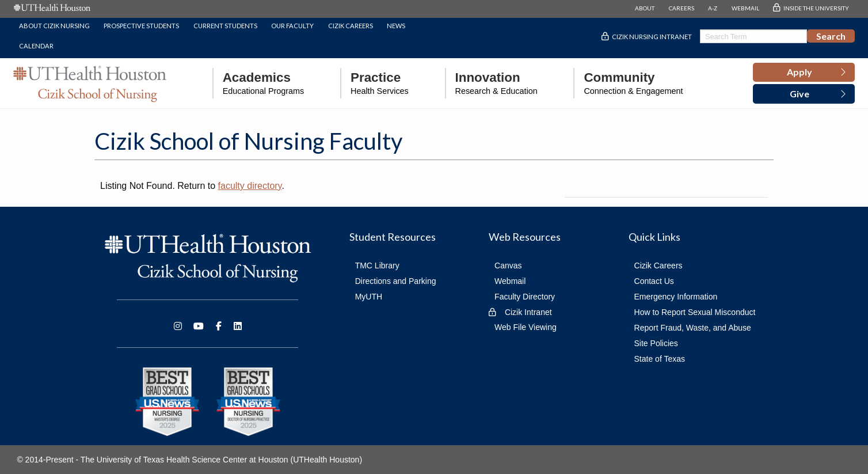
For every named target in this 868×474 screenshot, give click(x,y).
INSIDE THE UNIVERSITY (816, 8)
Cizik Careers (351, 26)
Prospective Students (141, 26)
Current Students (225, 26)
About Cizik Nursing (54, 26)
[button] (804, 73)
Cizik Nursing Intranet (652, 37)
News (396, 26)
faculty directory (250, 186)
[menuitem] (258, 83)
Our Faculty (292, 26)
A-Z (713, 8)
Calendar (36, 46)
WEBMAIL (745, 8)
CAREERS (682, 8)
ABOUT (645, 8)
